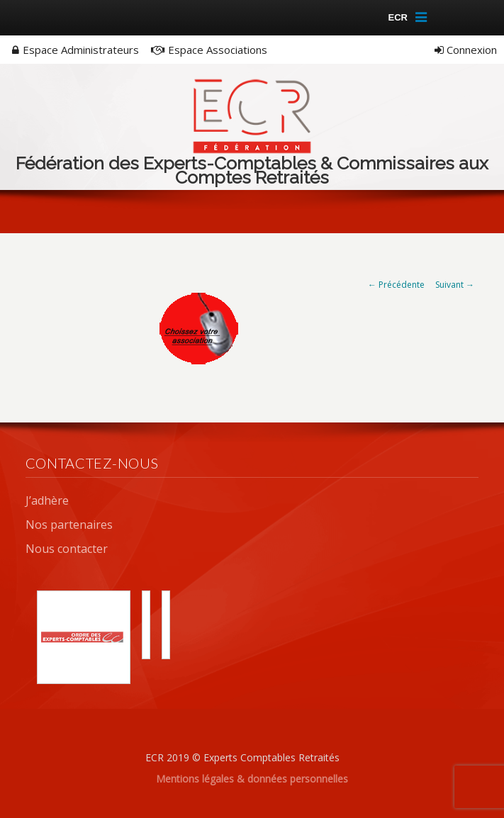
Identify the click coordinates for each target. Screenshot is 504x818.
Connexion (466, 50)
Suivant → (455, 285)
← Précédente (396, 285)
